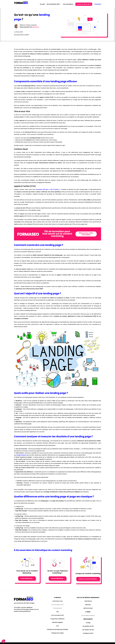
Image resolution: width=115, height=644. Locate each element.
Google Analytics (22, 455)
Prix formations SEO (58, 605)
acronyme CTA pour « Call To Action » (48, 189)
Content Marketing (26, 578)
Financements (57, 608)
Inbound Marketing (57, 578)
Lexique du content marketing (88, 579)
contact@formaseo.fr (88, 615)
